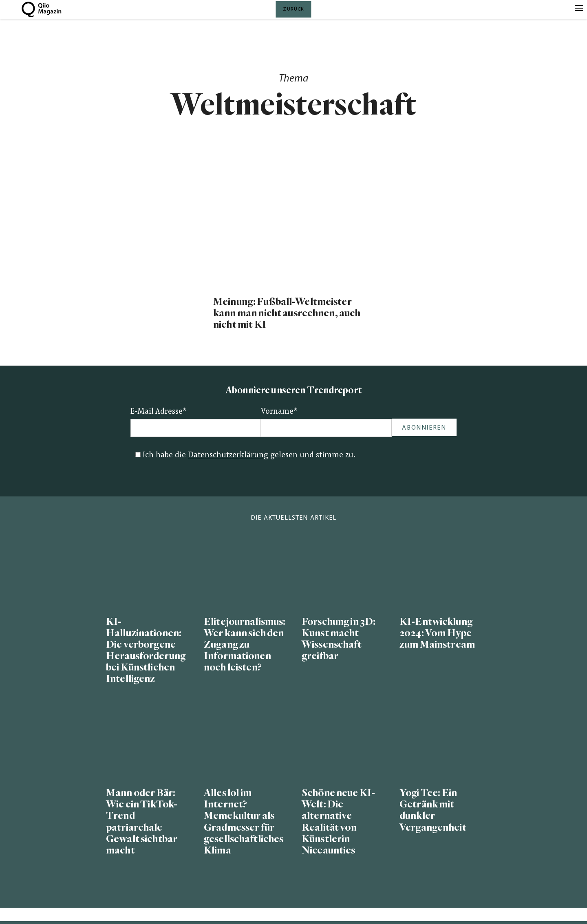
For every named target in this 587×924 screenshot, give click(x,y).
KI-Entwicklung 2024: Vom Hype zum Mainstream (437, 633)
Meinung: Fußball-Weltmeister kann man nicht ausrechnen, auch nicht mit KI (287, 313)
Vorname (279, 412)
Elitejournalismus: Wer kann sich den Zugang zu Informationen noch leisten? (245, 645)
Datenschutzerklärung (228, 455)
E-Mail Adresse (159, 412)
